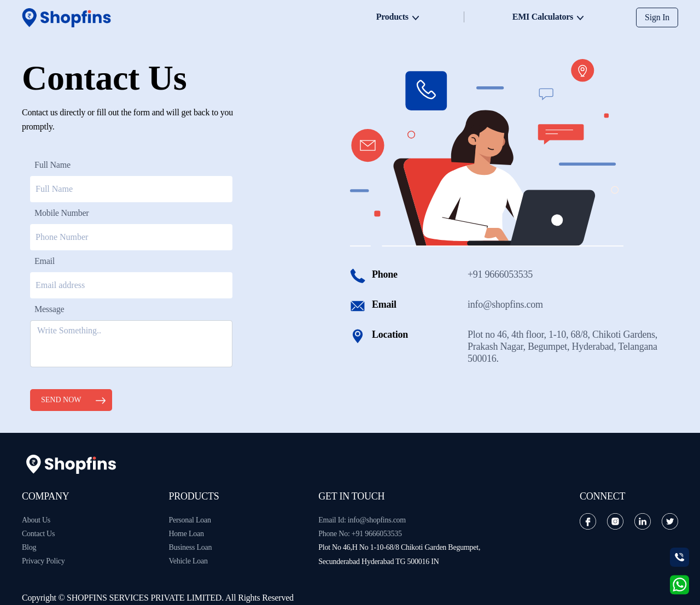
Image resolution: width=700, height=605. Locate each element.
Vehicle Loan (188, 561)
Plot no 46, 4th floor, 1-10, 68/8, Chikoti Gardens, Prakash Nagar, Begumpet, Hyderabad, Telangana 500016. (562, 346)
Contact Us (38, 534)
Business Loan (190, 547)
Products (392, 17)
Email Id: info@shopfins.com (362, 520)
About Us (36, 520)
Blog (29, 547)
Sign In (657, 17)
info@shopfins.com (505, 304)
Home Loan (186, 534)
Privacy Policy (43, 561)
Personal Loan (189, 520)
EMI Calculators (543, 17)
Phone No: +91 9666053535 (360, 534)
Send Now (61, 400)
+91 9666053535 (500, 274)
